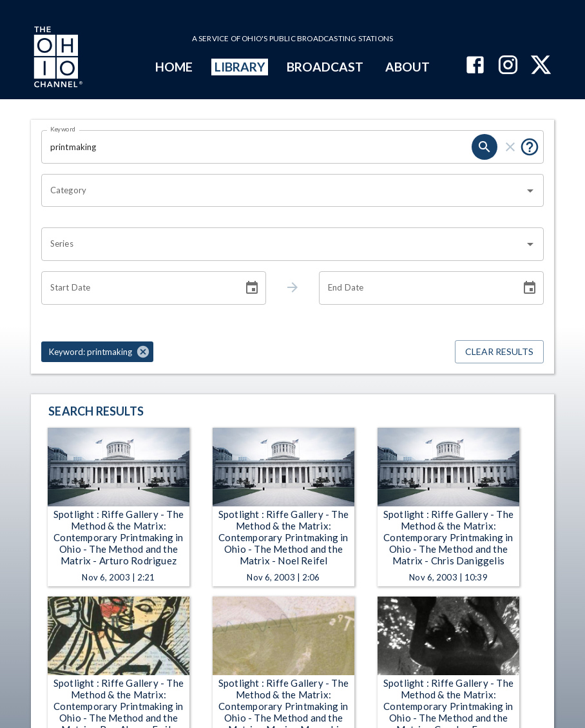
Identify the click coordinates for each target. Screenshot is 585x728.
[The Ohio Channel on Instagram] (508, 66)
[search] (484, 147)
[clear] (510, 147)
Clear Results (499, 352)
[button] (97, 352)
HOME (174, 67)
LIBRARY (240, 67)
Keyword (63, 129)
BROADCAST (325, 67)
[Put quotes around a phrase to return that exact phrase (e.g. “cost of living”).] (530, 147)
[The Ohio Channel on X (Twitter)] (541, 66)
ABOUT (408, 67)
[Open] (530, 191)
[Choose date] (252, 288)
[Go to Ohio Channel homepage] (57, 59)
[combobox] (283, 191)
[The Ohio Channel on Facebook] (475, 66)
